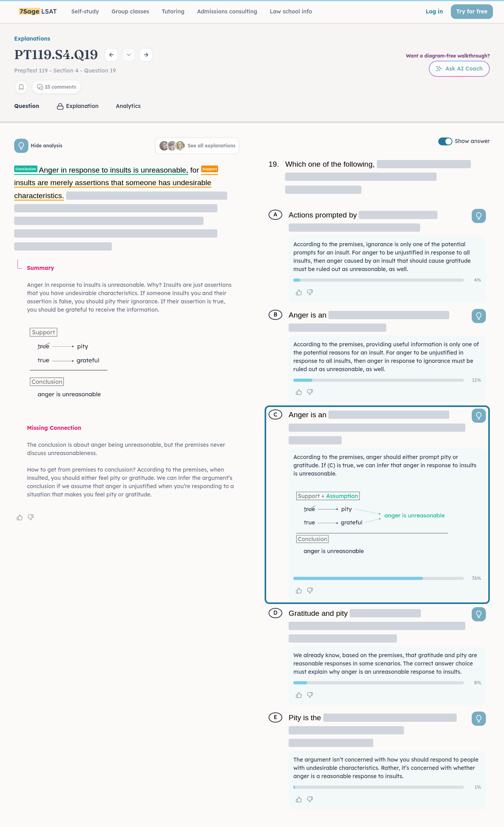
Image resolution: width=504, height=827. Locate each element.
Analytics (128, 106)
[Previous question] (111, 55)
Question (27, 106)
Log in (434, 11)
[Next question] (146, 55)
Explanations (32, 39)
